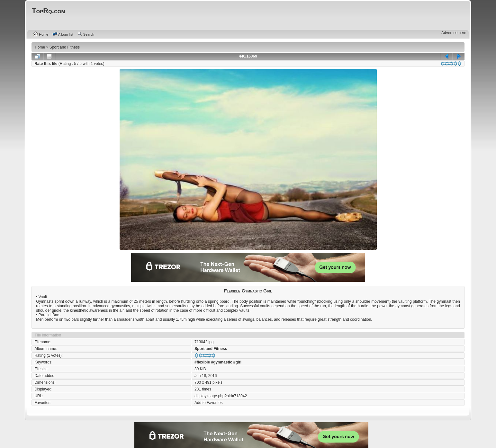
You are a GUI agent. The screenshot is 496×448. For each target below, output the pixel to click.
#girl (237, 362)
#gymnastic (221, 362)
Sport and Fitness (211, 349)
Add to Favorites (208, 403)
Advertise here (454, 33)
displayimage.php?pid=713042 (221, 396)
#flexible (202, 362)
